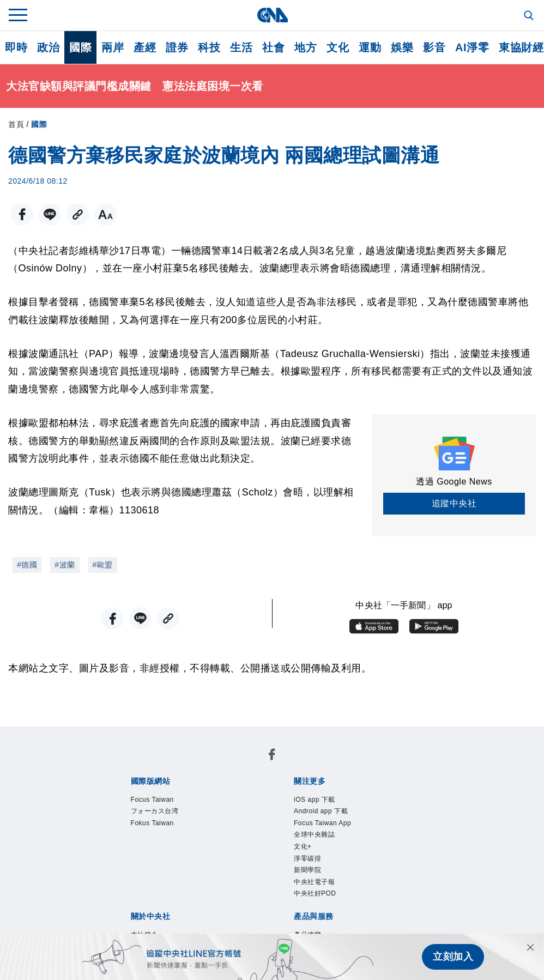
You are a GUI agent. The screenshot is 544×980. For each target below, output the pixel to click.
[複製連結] (78, 214)
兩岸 (113, 47)
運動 (370, 47)
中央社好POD (315, 893)
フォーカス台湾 (155, 811)
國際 (80, 47)
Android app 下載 (321, 811)
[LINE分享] (50, 214)
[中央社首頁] (272, 15)
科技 (209, 47)
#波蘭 (65, 565)
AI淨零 (472, 47)
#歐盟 (103, 565)
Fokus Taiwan (152, 823)
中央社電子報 (314, 882)
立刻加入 (453, 957)
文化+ (303, 846)
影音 (434, 47)
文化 (338, 47)
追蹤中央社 (454, 503)
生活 (241, 47)
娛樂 (402, 47)
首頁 (16, 124)
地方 (306, 47)
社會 (273, 47)
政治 (48, 47)
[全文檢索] (530, 16)
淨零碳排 (307, 858)
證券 (177, 47)
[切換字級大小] (105, 214)
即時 (16, 47)
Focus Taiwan (152, 800)
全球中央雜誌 (314, 834)
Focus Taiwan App (322, 823)
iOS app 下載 (315, 800)
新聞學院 (307, 870)
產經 (145, 47)
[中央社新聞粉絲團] (272, 756)
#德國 (27, 565)
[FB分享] (22, 214)
